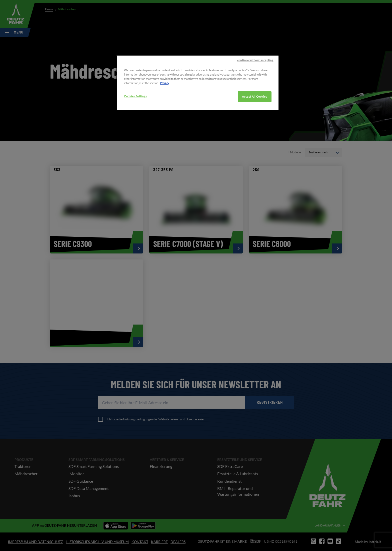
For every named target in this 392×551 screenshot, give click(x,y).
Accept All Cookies (254, 111)
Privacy (165, 98)
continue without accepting (255, 75)
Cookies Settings (135, 111)
